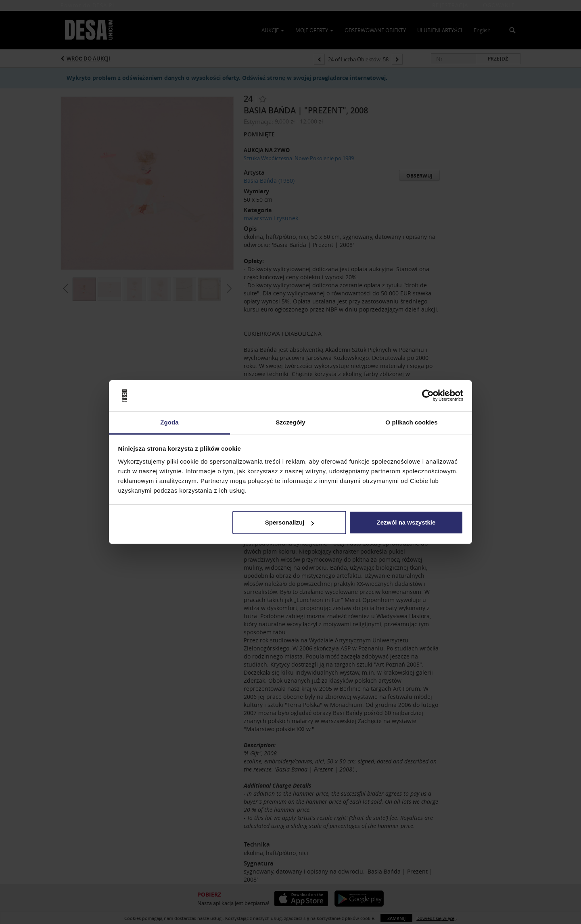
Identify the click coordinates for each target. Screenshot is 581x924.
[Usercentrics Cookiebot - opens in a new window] (428, 396)
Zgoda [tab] (169, 422)
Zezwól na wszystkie (406, 522)
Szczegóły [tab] (290, 422)
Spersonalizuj (290, 522)
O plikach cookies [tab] (411, 422)
